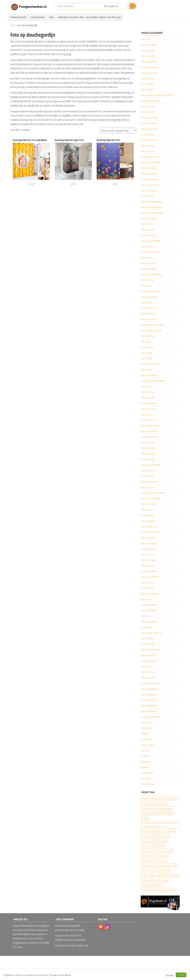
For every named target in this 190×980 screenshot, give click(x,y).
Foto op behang (147, 106)
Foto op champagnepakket (152, 213)
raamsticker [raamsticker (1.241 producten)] (164, 880)
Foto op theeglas (148, 644)
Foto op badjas (147, 84)
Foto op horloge (148, 280)
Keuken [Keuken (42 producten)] (176, 875)
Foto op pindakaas (149, 448)
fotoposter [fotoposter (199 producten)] (146, 870)
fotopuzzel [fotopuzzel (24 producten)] (165, 870)
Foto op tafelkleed (149, 610)
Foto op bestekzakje (149, 117)
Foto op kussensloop (150, 364)
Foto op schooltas (149, 504)
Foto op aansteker (149, 45)
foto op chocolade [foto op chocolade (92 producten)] (149, 841)
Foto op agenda (147, 56)
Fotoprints (145, 767)
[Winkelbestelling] (118, 131)
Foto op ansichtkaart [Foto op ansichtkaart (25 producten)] (149, 836)
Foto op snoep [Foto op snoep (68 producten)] (160, 861)
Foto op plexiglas (148, 459)
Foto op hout (146, 286)
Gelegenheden (38, 17)
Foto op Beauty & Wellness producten (157, 95)
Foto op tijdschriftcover (151, 650)
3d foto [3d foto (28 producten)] (144, 799)
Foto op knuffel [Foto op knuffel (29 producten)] (147, 856)
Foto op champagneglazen (152, 202)
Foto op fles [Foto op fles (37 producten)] (162, 841)
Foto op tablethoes (149, 605)
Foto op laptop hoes (150, 375)
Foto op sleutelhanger (150, 532)
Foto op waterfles (148, 678)
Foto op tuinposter (149, 661)
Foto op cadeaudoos (150, 179)
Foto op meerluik (148, 409)
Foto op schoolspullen (150, 498)
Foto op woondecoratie (151, 717)
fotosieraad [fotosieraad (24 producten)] (146, 875)
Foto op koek (146, 353)
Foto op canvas (147, 196)
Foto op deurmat (148, 230)
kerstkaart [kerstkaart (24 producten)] (167, 875)
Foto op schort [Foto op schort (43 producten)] (147, 861)
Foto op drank (147, 246)
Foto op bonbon (148, 151)
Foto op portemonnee (150, 465)
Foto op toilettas (148, 655)
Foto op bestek (147, 112)
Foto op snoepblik (149, 560)
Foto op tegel (146, 627)
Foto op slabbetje (148, 526)
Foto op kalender (148, 308)
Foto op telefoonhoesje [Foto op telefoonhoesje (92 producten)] (168, 865)
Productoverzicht (18, 17)
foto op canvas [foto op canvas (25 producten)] (164, 836)
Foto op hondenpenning (151, 274)
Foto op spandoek (149, 571)
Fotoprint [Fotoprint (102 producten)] (155, 870)
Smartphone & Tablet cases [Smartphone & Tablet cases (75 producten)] (152, 885)
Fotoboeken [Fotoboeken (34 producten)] (146, 808)
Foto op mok (146, 414)
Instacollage (146, 778)
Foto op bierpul (147, 134)
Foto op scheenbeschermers (153, 493)
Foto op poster (147, 470)
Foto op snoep (147, 554)
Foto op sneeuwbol (149, 543)
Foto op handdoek (149, 269)
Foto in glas (146, 39)
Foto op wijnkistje (148, 700)
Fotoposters (146, 762)
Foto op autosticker (149, 73)
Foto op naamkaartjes (150, 426)
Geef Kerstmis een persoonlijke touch (71, 945)
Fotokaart (145, 750)
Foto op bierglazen (149, 123)
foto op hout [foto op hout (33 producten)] (159, 846)
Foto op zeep (146, 728)
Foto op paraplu (148, 442)
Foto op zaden (147, 722)
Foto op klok (146, 342)
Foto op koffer (147, 358)
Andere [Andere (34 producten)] (152, 799)
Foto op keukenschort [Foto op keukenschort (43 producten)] (150, 851)
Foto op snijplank (148, 549)
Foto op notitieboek (149, 431)
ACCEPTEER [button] (181, 975)
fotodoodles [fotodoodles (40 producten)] (146, 813)
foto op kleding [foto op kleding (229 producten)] (166, 851)
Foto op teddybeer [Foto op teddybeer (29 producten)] (149, 865)
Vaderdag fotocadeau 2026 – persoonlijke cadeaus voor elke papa (89, 17)
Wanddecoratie (147, 784)
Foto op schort (147, 510)
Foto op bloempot (149, 140)
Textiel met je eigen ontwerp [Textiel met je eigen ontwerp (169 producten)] (153, 890)
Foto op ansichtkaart (149, 67)
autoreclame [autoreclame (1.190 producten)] (162, 799)
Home (13, 25)
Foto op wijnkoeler (149, 706)
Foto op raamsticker (149, 482)
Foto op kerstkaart (149, 319)
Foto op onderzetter (149, 437)
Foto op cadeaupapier (150, 185)
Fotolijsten (145, 756)
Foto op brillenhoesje (150, 157)
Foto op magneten (149, 403)
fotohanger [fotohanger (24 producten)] (158, 813)
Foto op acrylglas (148, 50)
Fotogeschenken (148, 745)
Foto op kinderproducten (152, 330)
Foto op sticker (147, 588)
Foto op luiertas (148, 392)
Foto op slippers (148, 538)
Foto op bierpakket (149, 129)
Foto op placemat (148, 454)
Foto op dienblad (148, 235)
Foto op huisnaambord (151, 291)
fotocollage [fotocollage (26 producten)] (168, 808)
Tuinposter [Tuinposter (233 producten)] (170, 890)
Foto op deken (147, 224)
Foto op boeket (147, 146)
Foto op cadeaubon (149, 174)
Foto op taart (146, 599)
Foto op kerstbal (148, 314)
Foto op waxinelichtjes (150, 683)
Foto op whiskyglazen (150, 689)
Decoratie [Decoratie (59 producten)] (145, 804)
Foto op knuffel (147, 347)
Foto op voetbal (148, 672)
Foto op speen (147, 582)
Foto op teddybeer (149, 622)
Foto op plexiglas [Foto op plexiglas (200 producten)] (162, 856)
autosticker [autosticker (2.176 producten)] (173, 799)
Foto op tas (146, 616)
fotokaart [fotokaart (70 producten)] (145, 818)
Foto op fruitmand (148, 263)
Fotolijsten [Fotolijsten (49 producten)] (146, 831)
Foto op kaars (147, 302)
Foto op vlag (146, 666)
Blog (51, 17)
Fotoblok (145, 734)
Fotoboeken (146, 739)
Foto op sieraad (148, 521)
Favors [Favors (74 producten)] (154, 804)
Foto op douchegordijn (151, 241)
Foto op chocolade (149, 218)
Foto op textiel (147, 638)
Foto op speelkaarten (150, 577)
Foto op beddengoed (150, 101)
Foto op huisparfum (149, 297)
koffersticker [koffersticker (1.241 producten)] (146, 880)
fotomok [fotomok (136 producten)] (155, 831)
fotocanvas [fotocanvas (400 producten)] (157, 808)
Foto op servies (148, 515)
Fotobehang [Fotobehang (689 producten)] (163, 804)
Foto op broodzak (148, 168)
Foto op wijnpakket (149, 711)
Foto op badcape (148, 78)
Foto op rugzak (147, 487)
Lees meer (170, 975)
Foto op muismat (148, 420)
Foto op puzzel (147, 476)
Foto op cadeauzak (149, 190)
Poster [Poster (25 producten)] (155, 880)
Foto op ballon (147, 89)
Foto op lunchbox (148, 398)
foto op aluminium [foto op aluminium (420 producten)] (168, 831)
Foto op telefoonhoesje (151, 633)
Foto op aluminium (149, 61)
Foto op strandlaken (149, 594)
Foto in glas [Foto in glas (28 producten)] (168, 813)
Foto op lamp (146, 370)
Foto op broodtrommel (151, 162)
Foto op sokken (147, 566)
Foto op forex (147, 258)
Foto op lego (146, 386)
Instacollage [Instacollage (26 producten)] (157, 875)
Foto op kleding (147, 336)
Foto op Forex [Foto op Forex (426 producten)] (147, 846)
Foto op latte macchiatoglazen (153, 381)
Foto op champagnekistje (152, 207)
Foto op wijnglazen (149, 694)
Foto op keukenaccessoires (153, 325)
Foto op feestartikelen (150, 252)
